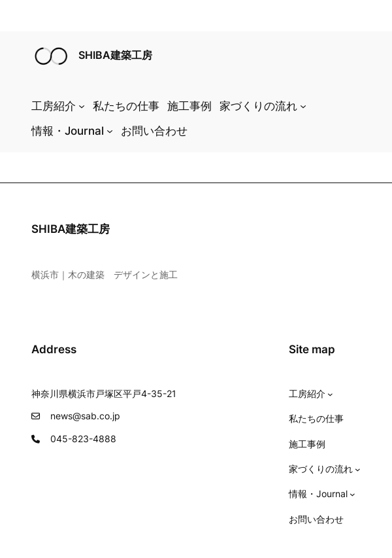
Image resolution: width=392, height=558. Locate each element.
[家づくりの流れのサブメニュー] (303, 106)
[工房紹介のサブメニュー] (82, 106)
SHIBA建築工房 (115, 55)
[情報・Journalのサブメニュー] (110, 131)
